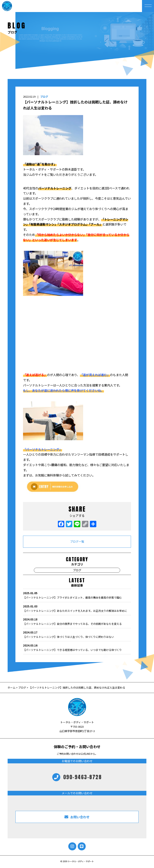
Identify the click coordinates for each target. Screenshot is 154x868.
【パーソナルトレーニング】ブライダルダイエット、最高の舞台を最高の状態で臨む (77, 595)
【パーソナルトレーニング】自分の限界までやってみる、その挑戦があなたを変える (77, 621)
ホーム (12, 687)
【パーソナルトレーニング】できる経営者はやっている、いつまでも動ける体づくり (77, 647)
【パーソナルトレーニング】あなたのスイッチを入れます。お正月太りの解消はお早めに (77, 608)
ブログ (44, 97)
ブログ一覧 (77, 541)
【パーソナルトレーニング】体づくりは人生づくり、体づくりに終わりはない (77, 634)
